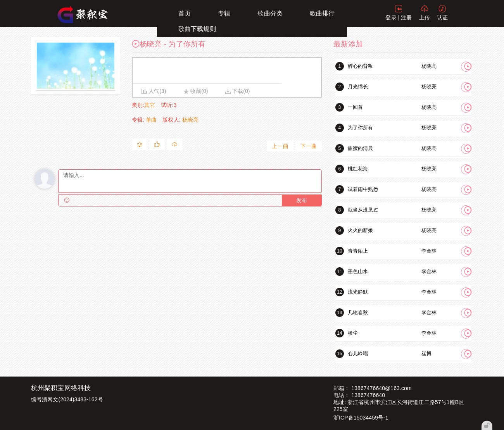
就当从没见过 (363, 210)
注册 (406, 17)
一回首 (355, 107)
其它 (150, 105)
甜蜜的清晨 (361, 148)
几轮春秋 (358, 312)
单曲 (151, 120)
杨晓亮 (190, 120)
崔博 (426, 353)
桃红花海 (358, 169)
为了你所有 (361, 128)
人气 (154, 91)
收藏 (196, 91)
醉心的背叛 (361, 66)
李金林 (429, 251)
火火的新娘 (361, 230)
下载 (238, 91)
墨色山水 (358, 271)
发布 (302, 200)
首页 (185, 13)
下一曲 (309, 146)
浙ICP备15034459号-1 (361, 418)
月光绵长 (358, 87)
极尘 (353, 333)
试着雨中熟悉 (363, 189)
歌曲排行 (322, 13)
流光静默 (358, 292)
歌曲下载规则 (197, 29)
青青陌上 (358, 251)
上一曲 (280, 146)
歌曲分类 (270, 13)
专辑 (224, 13)
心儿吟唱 (358, 353)
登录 (391, 17)
